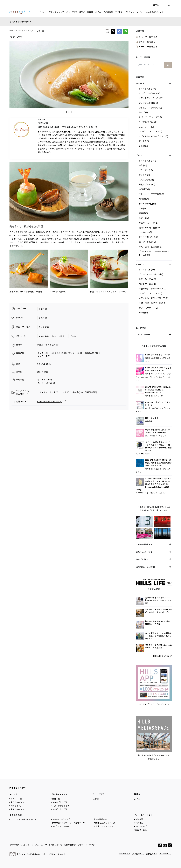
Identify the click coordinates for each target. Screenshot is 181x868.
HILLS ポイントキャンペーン (157, 355)
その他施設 (108, 12)
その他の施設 (16, 815)
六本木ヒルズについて (154, 12)
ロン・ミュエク (152, 418)
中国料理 (43, 309)
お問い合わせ (70, 845)
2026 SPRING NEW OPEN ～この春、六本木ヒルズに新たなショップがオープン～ (158, 463)
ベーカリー (144, 232)
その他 (142, 146)
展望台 (137, 794)
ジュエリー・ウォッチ (149, 108)
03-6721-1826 (44, 364)
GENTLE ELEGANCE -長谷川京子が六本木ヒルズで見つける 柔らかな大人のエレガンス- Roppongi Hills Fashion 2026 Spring (154, 484)
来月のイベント (17, 809)
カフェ (142, 218)
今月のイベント (17, 806)
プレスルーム (37, 845)
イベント (43, 12)
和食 (141, 165)
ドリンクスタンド (147, 237)
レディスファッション (149, 98)
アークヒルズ (165, 853)
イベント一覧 (16, 799)
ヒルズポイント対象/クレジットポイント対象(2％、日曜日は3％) (67, 392)
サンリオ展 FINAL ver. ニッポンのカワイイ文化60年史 (158, 431)
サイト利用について (54, 845)
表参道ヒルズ (152, 853)
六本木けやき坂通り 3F (22, 22)
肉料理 (142, 199)
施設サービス (141, 830)
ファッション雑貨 (147, 103)
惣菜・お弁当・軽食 (148, 228)
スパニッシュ (145, 180)
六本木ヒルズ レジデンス (104, 823)
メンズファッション (148, 93)
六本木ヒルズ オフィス (103, 826)
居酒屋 (142, 213)
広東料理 (43, 318)
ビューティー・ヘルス (149, 274)
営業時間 (139, 819)
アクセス (119, 12)
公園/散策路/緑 (100, 819)
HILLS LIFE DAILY (161, 656)
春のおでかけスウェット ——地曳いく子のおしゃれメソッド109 (158, 600)
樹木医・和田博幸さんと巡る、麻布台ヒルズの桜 (158, 623)
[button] (67, 112)
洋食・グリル (145, 184)
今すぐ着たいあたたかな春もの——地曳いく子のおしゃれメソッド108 (158, 636)
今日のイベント (17, 802)
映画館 (90, 12)
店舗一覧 (40, 31)
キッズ (142, 112)
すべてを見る (145, 88)
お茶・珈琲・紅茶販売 (149, 247)
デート (73, 336)
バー (141, 208)
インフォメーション (134, 12)
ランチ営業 (44, 327)
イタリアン (144, 170)
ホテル (98, 12)
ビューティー (145, 127)
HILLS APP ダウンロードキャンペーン (158, 404)
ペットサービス (146, 284)
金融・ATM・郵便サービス (151, 303)
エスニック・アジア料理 (150, 194)
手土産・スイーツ (147, 223)
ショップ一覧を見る (148, 37)
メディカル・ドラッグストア (152, 136)
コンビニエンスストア (149, 131)
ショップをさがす (60, 802)
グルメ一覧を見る (147, 42)
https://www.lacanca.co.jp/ (50, 401)
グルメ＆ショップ (56, 12)
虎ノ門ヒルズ (138, 853)
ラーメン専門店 (146, 204)
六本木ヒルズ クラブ (61, 819)
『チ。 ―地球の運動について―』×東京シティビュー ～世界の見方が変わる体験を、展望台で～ (158, 446)
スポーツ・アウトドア (149, 117)
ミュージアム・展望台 (76, 12)
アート (142, 141)
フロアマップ (141, 826)
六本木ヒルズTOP (18, 788)
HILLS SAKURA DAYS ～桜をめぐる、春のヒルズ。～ (158, 369)
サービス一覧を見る (148, 46)
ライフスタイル (146, 122)
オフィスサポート (147, 308)
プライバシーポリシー (87, 845)
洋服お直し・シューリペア (151, 289)
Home (12, 31)
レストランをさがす (61, 806)
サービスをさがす (60, 809)
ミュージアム (99, 794)
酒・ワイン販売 (146, 242)
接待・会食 (44, 336)
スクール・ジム (146, 279)
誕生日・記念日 (59, 336)
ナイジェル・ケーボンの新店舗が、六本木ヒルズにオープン (158, 611)
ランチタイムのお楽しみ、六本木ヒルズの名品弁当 (158, 646)
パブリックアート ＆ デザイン (23, 819)
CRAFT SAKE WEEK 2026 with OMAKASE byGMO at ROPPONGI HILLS (158, 390)
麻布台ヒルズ (125, 853)
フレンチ (143, 175)
